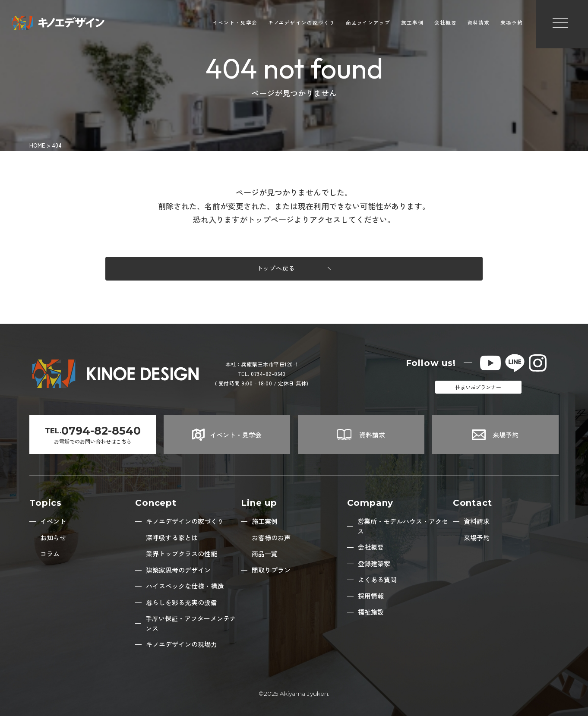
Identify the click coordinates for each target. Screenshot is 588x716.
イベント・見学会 (235, 24)
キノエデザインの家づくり (302, 24)
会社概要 (446, 24)
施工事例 (412, 24)
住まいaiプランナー (478, 387)
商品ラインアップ (368, 24)
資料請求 (479, 24)
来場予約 (512, 24)
